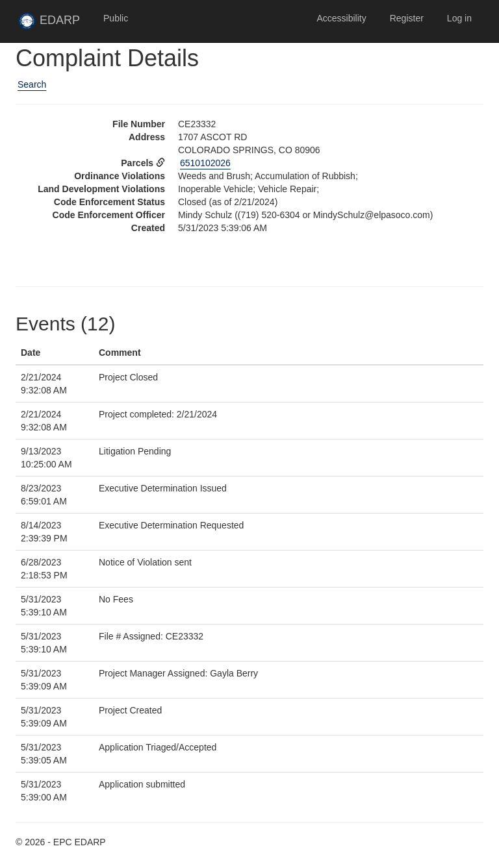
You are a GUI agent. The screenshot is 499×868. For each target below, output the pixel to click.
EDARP (55, 24)
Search (32, 84)
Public (116, 18)
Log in (459, 18)
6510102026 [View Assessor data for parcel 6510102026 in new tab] (205, 163)
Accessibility (341, 18)
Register (407, 18)
